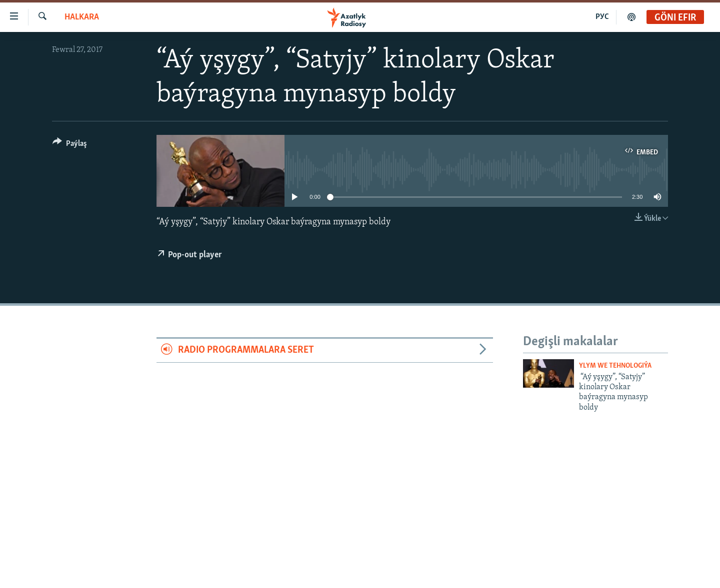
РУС (602, 17)
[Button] (70, 145)
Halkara (82, 17)
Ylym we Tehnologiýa (615, 366)
